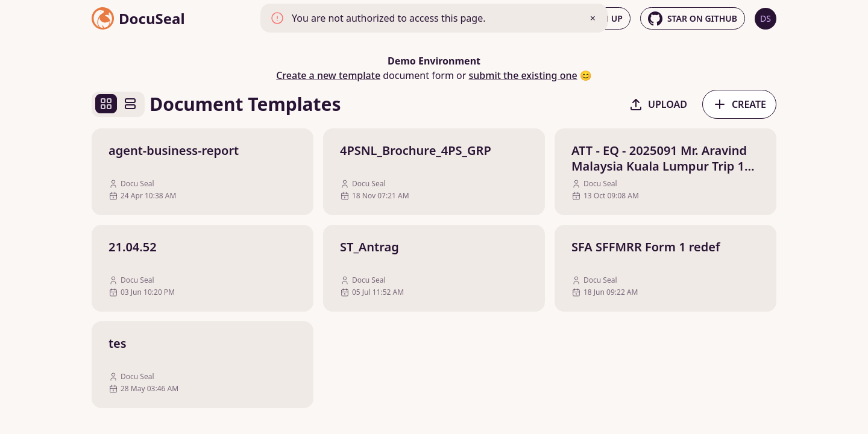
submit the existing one (523, 75)
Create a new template (328, 75)
